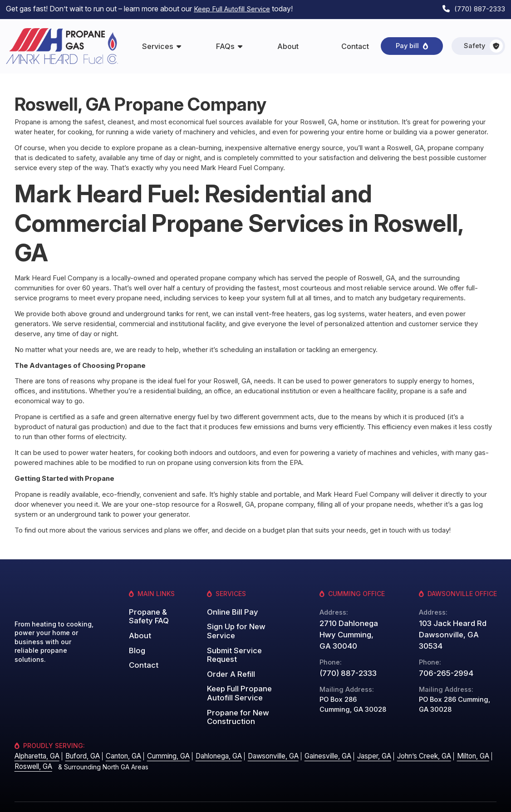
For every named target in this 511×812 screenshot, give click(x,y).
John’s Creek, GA (406, 741)
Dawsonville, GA (261, 741)
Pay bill (407, 43)
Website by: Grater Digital (459, 799)
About (138, 631)
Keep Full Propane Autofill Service (236, 675)
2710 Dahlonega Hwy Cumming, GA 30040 (349, 632)
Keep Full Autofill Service (234, 8)
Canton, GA (118, 741)
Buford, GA (79, 741)
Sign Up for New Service (234, 627)
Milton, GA (453, 741)
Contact (142, 658)
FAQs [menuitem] (225, 44)
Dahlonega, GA (209, 741)
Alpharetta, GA (36, 741)
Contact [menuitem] (355, 44)
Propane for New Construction (234, 697)
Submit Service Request (246, 644)
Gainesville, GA (314, 741)
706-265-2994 (443, 658)
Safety (483, 44)
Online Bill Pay (230, 609)
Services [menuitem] (158, 44)
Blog (136, 644)
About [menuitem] (288, 44)
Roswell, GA (32, 750)
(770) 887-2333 (478, 8)
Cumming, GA (161, 741)
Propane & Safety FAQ (147, 613)
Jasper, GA (358, 741)
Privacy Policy (391, 799)
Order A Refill (228, 658)
